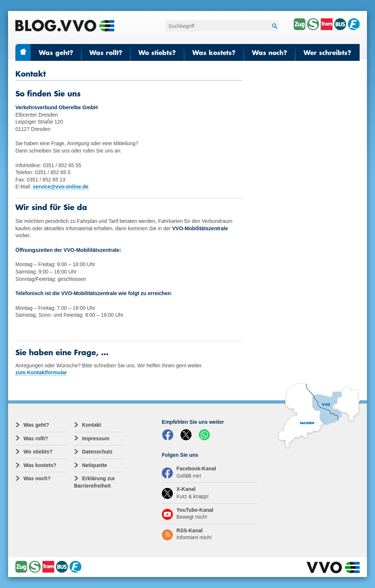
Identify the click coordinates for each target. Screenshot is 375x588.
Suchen (274, 26)
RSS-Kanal (187, 534)
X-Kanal (185, 493)
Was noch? (270, 52)
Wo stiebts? (157, 52)
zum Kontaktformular (41, 372)
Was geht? (56, 52)
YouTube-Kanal (188, 514)
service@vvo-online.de (60, 187)
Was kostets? (214, 52)
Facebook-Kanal (189, 472)
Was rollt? (106, 52)
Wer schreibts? (327, 52)
